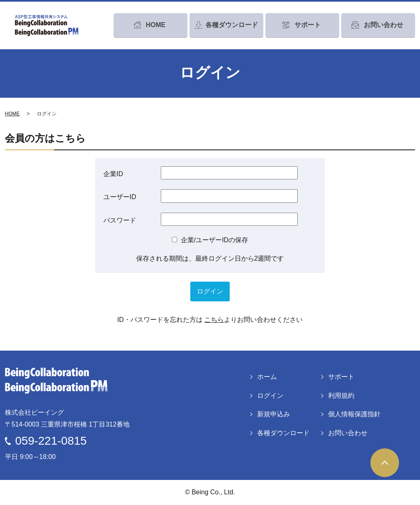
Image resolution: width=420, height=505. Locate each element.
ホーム (267, 377)
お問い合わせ (348, 433)
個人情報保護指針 (354, 414)
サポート (341, 377)
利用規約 (341, 396)
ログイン (270, 396)
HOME (12, 114)
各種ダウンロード (283, 433)
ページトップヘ (385, 463)
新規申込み (274, 414)
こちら (214, 320)
